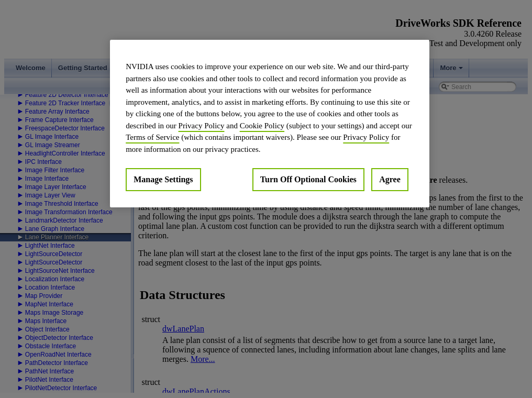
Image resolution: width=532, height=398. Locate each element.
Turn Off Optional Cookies (308, 179)
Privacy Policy (202, 126)
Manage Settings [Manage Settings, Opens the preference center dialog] (163, 179)
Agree (390, 179)
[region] (270, 124)
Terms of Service (152, 137)
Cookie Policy (262, 126)
